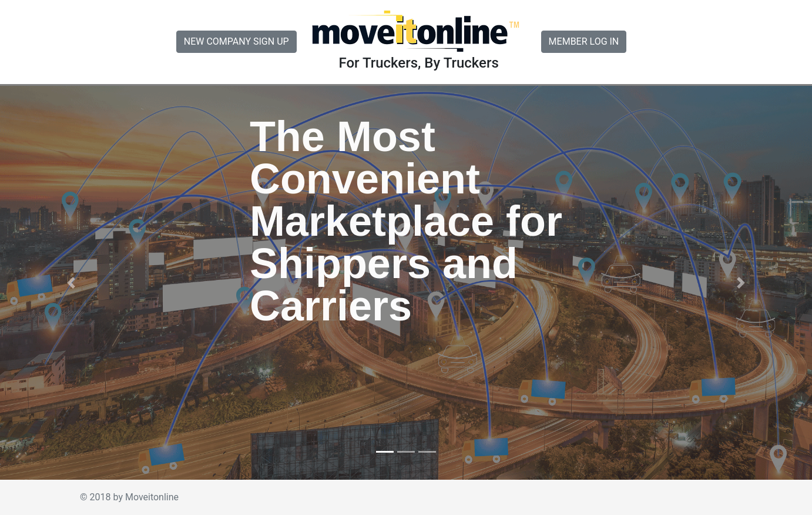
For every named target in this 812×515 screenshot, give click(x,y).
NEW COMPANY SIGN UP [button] (236, 41)
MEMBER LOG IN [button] (584, 41)
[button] (71, 283)
